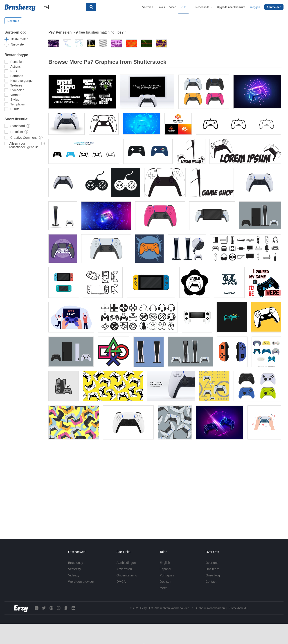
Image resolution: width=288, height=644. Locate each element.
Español (165, 569)
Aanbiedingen (126, 563)
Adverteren (124, 569)
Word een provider (81, 582)
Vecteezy (75, 569)
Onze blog (213, 575)
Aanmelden (274, 7)
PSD (183, 7)
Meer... (165, 588)
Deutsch (165, 582)
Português (167, 575)
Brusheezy (76, 563)
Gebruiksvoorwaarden (210, 608)
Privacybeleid (237, 608)
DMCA (121, 582)
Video (173, 7)
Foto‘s (161, 7)
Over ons (212, 563)
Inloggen (255, 7)
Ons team (212, 569)
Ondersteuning (127, 575)
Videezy (74, 575)
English (165, 563)
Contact (211, 582)
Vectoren (148, 7)
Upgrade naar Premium (231, 7)
